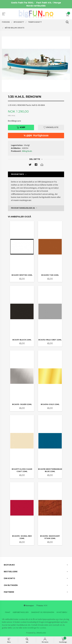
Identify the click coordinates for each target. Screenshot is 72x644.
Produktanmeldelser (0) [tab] (23, 208)
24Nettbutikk (41, 633)
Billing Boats (27, 151)
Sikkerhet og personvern (43, 612)
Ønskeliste (51, 127)
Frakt (8, 612)
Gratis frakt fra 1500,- (23, 3)
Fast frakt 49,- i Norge (49, 3)
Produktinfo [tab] (18, 174)
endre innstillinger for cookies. (35, 628)
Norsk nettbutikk (36, 6)
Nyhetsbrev (62, 612)
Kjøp (21, 127)
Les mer (16, 628)
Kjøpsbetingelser (21, 612)
